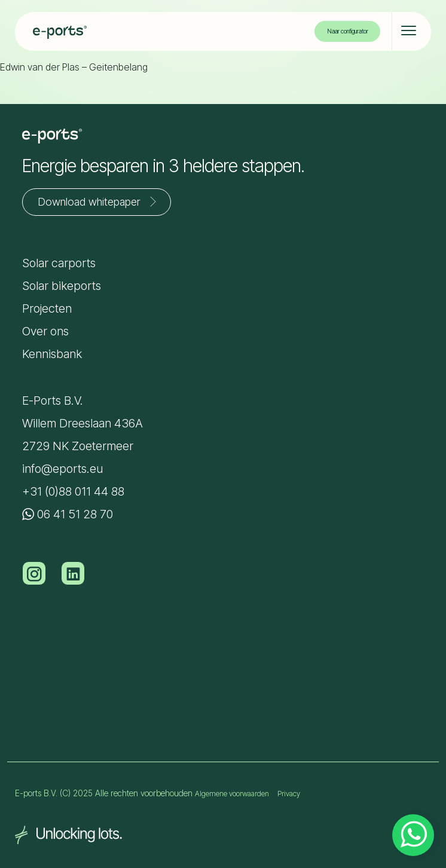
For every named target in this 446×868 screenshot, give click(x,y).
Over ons (45, 331)
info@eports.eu (62, 469)
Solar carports (59, 263)
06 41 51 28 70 (68, 514)
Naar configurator (348, 31)
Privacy (289, 794)
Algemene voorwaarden (232, 794)
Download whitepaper (100, 201)
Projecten (47, 308)
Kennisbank (52, 354)
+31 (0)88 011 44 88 (73, 491)
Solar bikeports (62, 286)
